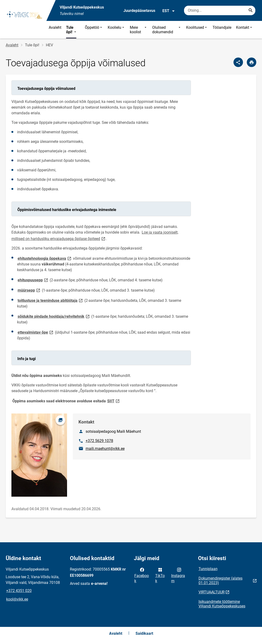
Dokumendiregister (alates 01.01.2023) (221, 581)
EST (169, 11)
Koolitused (197, 30)
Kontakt (245, 30)
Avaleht (55, 27)
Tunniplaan (208, 569)
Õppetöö (94, 30)
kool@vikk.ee (17, 599)
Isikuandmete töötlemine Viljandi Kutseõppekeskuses (222, 604)
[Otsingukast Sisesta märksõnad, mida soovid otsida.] (220, 10)
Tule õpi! (72, 30)
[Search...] (251, 10)
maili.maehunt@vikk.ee (105, 449)
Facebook (142, 575)
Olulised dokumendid (167, 30)
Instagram (178, 575)
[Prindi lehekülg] (252, 62)
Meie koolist (139, 30)
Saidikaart (144, 633)
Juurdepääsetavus (139, 11)
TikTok (160, 575)
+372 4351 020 (19, 591)
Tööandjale (222, 27)
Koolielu (116, 30)
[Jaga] (238, 62)
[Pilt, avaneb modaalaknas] (39, 455)
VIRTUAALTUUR (212, 592)
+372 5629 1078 (99, 441)
